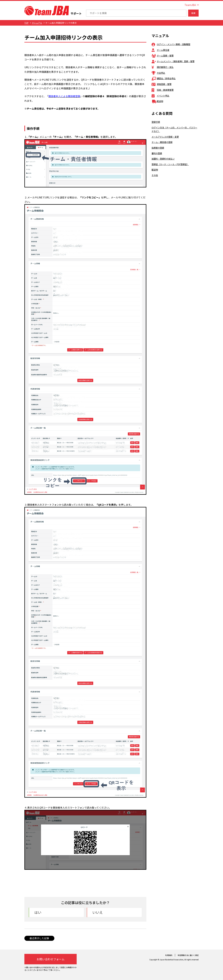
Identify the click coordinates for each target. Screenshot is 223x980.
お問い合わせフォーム (51, 959)
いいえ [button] (98, 912)
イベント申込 (160, 96)
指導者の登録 (158, 148)
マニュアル (37, 23)
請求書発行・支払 (163, 67)
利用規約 (169, 955)
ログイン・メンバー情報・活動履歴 (171, 44)
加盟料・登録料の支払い (163, 159)
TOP (26, 23)
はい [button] (38, 912)
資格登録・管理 (162, 84)
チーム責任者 (160, 50)
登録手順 (156, 122)
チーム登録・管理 (163, 55)
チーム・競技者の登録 (162, 142)
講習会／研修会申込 (164, 78)
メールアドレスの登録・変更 (165, 137)
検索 (193, 13)
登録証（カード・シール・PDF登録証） (170, 164)
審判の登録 (157, 153)
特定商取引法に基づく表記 (188, 955)
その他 (155, 175)
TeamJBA (190, 5)
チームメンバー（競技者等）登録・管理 (173, 61)
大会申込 (158, 73)
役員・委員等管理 (163, 90)
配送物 (157, 101)
